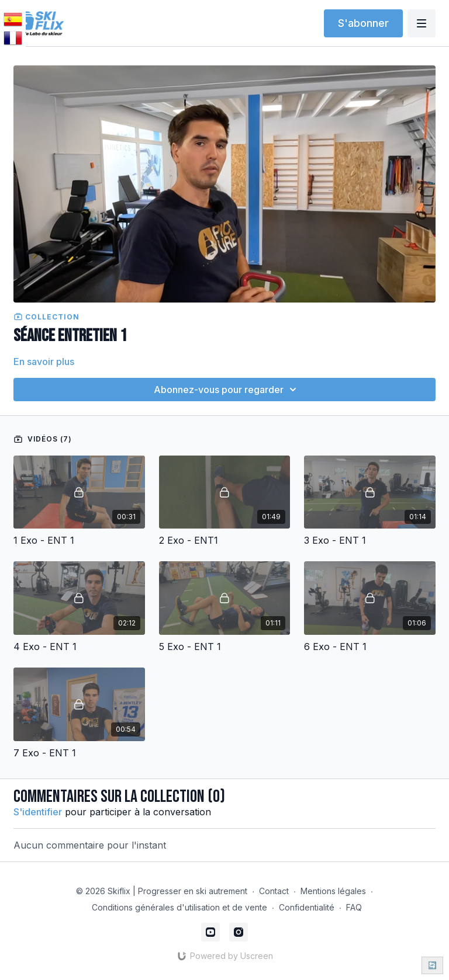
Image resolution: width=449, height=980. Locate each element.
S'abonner (363, 23)
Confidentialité (307, 907)
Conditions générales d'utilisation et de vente (179, 907)
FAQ (354, 907)
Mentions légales (333, 891)
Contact (274, 891)
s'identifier (38, 812)
